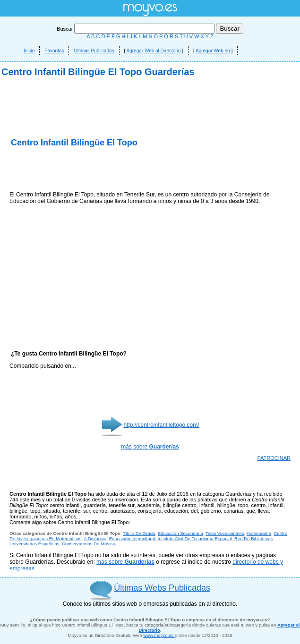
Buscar (136, 29)
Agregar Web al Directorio (154, 51)
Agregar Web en (213, 51)
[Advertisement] (150, 161)
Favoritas (54, 51)
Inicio (29, 51)
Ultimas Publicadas (94, 51)
